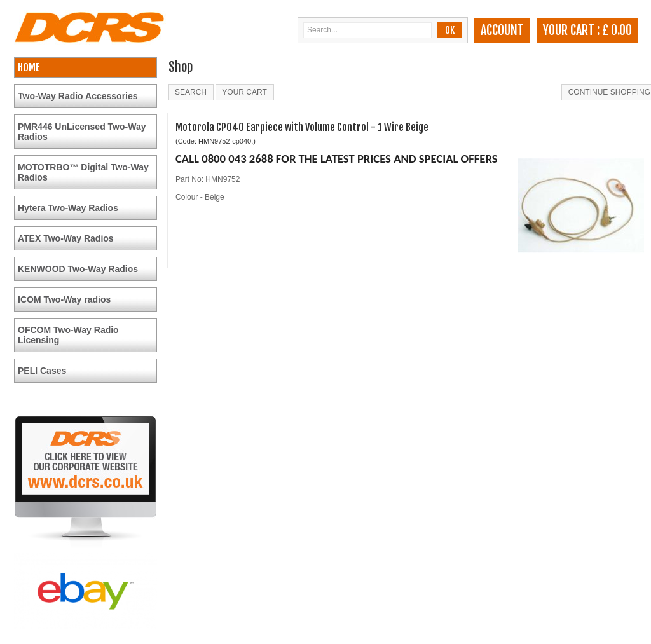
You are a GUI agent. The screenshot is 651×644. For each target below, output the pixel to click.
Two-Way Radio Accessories (78, 96)
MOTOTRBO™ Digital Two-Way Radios (83, 172)
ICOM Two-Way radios (64, 299)
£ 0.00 (617, 30)
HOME (29, 67)
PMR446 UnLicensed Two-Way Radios (82, 132)
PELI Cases (42, 371)
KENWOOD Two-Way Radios (78, 269)
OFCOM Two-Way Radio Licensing (68, 335)
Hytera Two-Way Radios (68, 208)
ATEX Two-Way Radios (66, 238)
